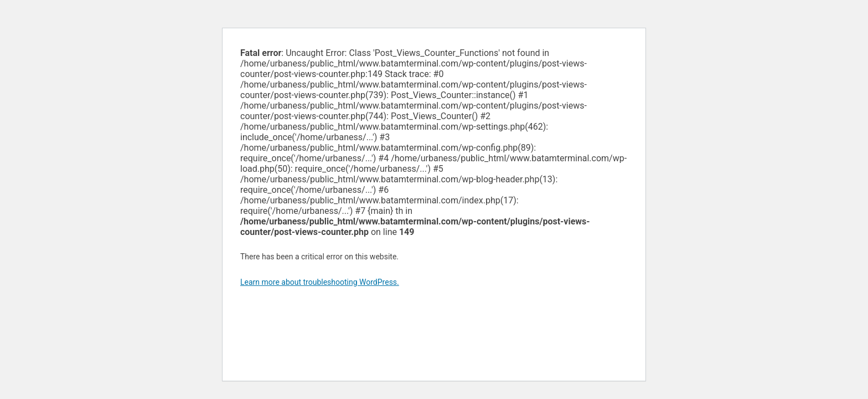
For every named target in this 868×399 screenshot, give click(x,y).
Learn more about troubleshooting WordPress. (320, 282)
